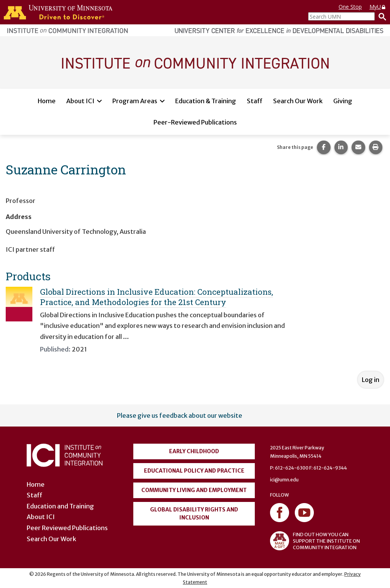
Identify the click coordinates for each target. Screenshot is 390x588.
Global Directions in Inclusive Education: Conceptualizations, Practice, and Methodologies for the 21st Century (157, 297)
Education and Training (60, 506)
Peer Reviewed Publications (67, 528)
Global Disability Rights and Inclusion (194, 514)
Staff (255, 101)
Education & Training (206, 101)
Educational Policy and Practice (194, 471)
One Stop (350, 7)
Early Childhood (194, 451)
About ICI (80, 101)
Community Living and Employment (194, 490)
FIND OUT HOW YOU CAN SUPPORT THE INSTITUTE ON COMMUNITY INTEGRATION (315, 541)
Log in (371, 380)
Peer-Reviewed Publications (195, 122)
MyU (378, 7)
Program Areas (135, 101)
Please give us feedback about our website (180, 415)
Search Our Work (298, 101)
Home (47, 101)
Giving (343, 101)
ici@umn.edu (284, 480)
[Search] (380, 16)
